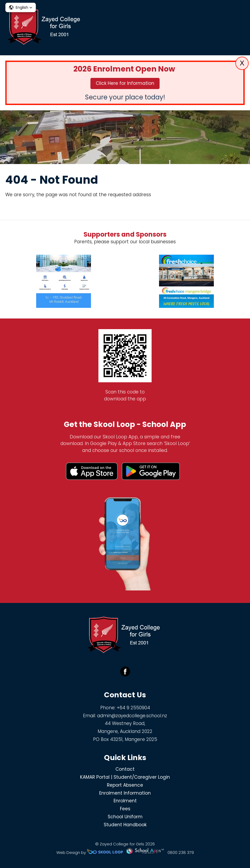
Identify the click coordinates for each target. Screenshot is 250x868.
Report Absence (125, 785)
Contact (125, 769)
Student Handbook (125, 825)
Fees (125, 809)
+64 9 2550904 (133, 708)
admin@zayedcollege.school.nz (132, 716)
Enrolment (125, 801)
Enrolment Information (125, 793)
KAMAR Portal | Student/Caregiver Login (125, 777)
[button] (21, 7)
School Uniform (125, 817)
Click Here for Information (125, 83)
